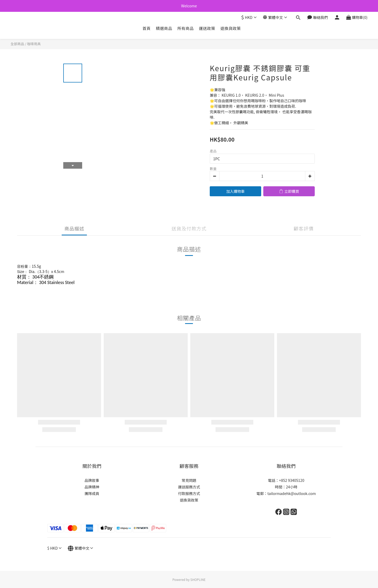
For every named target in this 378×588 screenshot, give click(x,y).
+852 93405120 (292, 480)
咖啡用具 (34, 44)
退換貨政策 (231, 28)
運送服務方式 (189, 487)
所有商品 (186, 28)
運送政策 (207, 28)
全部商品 (17, 44)
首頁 (147, 28)
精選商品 (164, 28)
